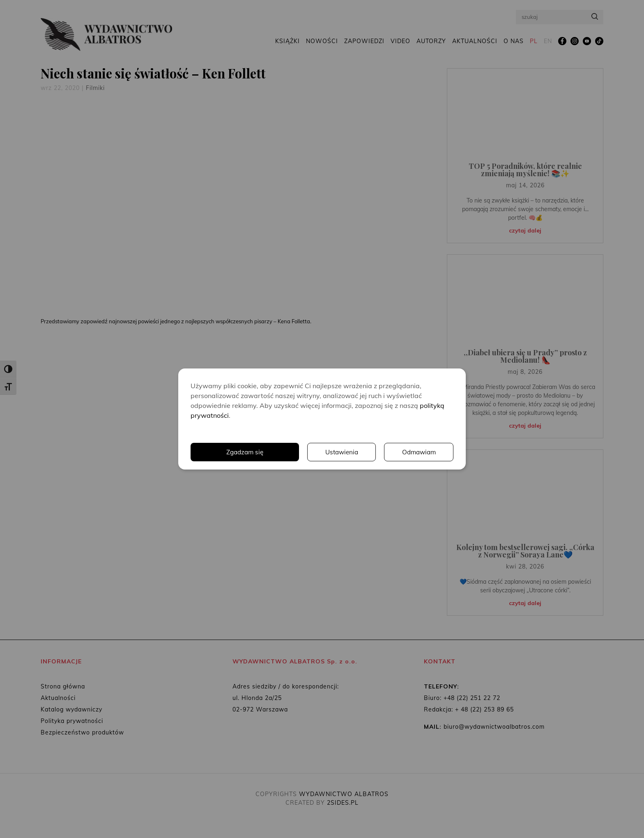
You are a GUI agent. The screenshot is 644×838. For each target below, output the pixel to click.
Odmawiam (419, 452)
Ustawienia (340, 452)
